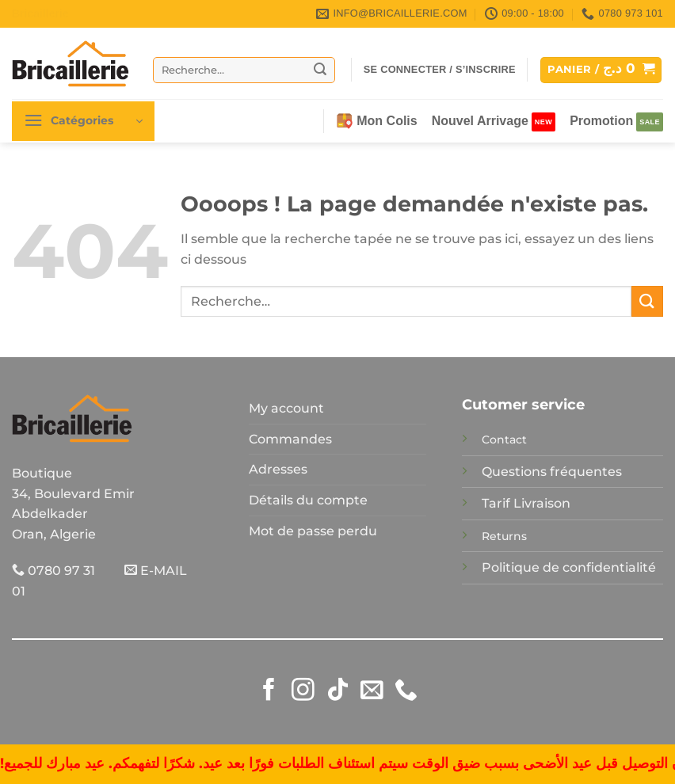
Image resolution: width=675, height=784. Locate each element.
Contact (504, 440)
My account (286, 408)
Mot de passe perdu (313, 531)
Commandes (290, 439)
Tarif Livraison (526, 503)
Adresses (278, 469)
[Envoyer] (321, 70)
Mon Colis (377, 121)
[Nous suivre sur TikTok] (338, 691)
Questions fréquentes (552, 472)
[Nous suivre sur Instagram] (303, 691)
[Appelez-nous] (406, 691)
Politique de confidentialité (569, 567)
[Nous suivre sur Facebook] (269, 691)
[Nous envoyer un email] (372, 691)
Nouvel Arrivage (480, 121)
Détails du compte (308, 500)
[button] (440, 70)
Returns (504, 536)
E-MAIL (156, 571)
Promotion (601, 121)
